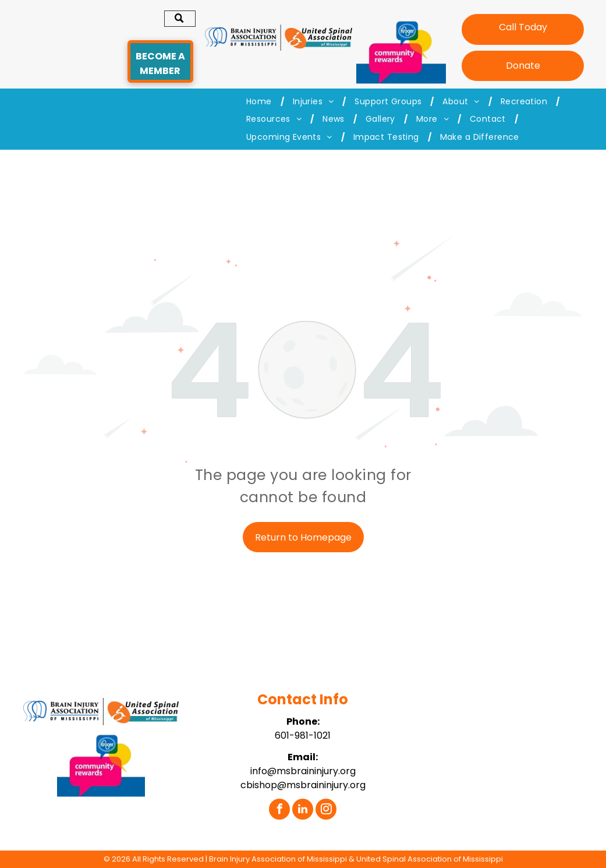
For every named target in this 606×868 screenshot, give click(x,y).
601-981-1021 (303, 735)
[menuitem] (261, 102)
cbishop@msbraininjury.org (303, 785)
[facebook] (279, 811)
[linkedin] (303, 811)
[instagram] (326, 811)
